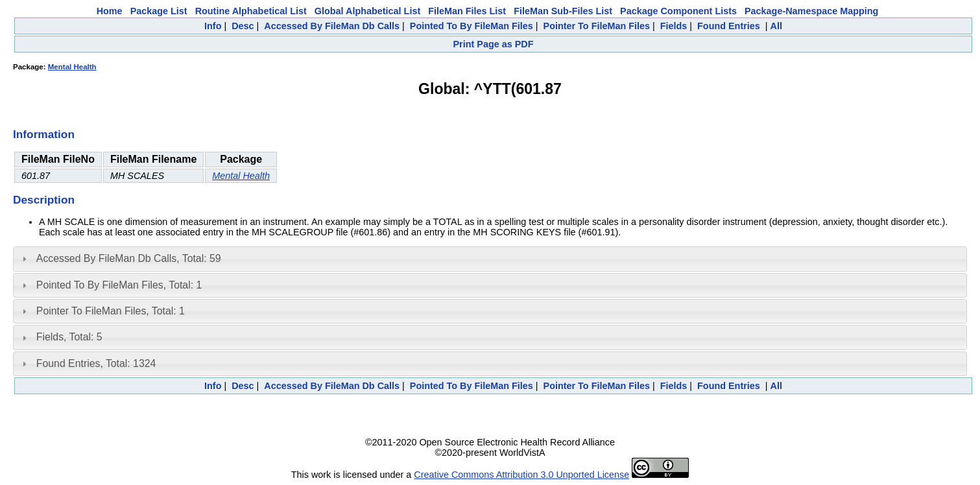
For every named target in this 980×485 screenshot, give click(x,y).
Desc (243, 26)
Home (110, 11)
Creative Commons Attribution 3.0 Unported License (521, 475)
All (776, 26)
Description (44, 200)
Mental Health (72, 67)
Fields (674, 26)
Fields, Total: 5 (69, 337)
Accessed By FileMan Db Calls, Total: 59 (129, 258)
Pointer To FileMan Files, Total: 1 (111, 311)
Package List (159, 11)
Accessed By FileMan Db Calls (332, 26)
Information (44, 134)
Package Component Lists (678, 11)
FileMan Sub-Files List (563, 11)
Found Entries (729, 26)
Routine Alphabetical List (251, 11)
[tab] (490, 259)
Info (213, 26)
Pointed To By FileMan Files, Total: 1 (119, 285)
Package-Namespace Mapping (811, 11)
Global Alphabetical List (367, 11)
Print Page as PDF (494, 44)
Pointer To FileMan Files (597, 26)
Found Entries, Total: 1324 (96, 363)
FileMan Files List (467, 11)
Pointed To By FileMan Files (472, 26)
